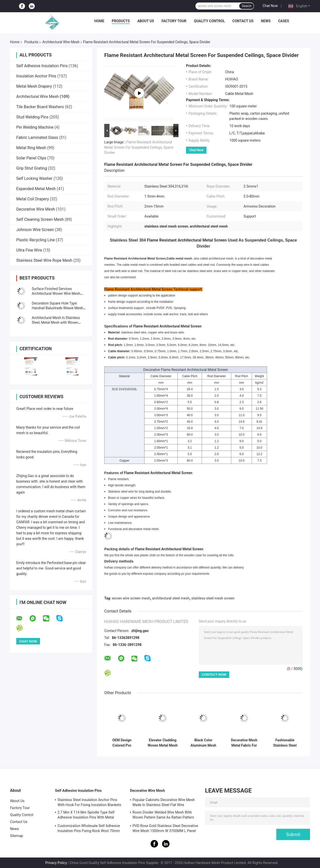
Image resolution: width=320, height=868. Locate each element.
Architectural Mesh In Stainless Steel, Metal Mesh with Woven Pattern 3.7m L (56, 322)
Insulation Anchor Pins (36, 76)
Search (246, 6)
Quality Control (209, 21)
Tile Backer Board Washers (40, 107)
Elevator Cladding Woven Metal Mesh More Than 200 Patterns (163, 743)
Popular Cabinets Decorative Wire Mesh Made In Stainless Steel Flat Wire (164, 802)
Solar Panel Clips (31, 158)
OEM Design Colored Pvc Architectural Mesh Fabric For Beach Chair (122, 743)
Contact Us (243, 21)
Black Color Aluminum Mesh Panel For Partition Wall (203, 743)
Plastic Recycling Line (35, 240)
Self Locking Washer (34, 178)
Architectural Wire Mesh (61, 42)
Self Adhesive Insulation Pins (42, 66)
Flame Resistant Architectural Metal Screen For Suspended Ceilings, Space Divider (139, 147)
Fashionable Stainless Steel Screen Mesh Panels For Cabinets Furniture (285, 743)
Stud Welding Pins (32, 117)
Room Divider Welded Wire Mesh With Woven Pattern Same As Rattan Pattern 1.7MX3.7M (163, 816)
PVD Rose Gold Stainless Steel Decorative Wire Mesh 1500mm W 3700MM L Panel (165, 828)
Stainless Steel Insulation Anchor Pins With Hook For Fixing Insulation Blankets (89, 802)
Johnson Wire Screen (35, 230)
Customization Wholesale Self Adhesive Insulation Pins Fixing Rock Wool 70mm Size (89, 829)
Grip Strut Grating (32, 168)
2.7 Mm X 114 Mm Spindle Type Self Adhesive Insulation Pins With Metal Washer (86, 816)
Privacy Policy (56, 863)
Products (121, 21)
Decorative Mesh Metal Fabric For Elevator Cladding (244, 743)
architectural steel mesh (171, 598)
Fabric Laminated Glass (37, 138)
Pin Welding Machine (35, 127)
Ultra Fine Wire (29, 250)
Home (99, 21)
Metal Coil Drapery (32, 199)
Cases (283, 21)
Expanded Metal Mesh (36, 189)
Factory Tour (174, 21)
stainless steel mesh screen (213, 598)
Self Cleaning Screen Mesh (40, 219)
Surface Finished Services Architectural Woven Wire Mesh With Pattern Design (56, 293)
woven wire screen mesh (131, 598)
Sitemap (16, 836)
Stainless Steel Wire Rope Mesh (44, 260)
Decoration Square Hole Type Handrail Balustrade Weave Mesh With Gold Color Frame (57, 308)
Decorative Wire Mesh (36, 209)
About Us (146, 21)
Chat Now (270, 6)
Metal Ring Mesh (31, 148)
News (266, 21)
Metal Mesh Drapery (34, 86)
